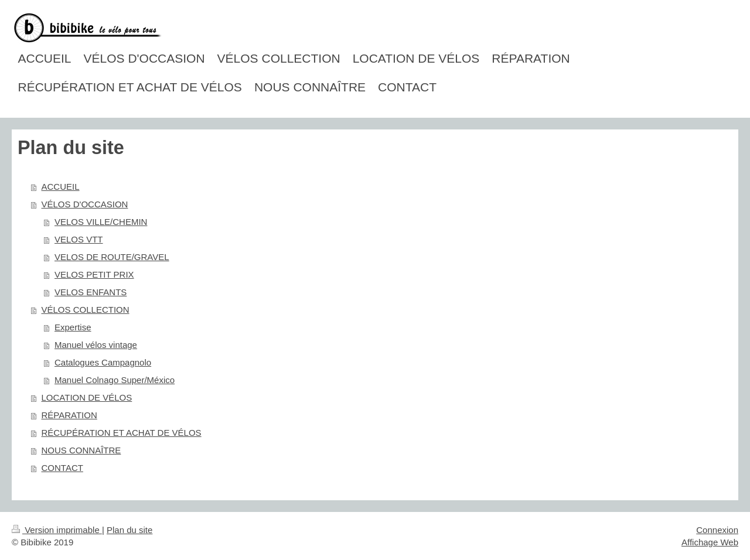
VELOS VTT (79, 239)
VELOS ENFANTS (91, 292)
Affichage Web (710, 542)
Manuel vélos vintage (96, 345)
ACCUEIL (61, 187)
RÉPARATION (69, 415)
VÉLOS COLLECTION (86, 310)
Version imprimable (57, 530)
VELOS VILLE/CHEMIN (101, 222)
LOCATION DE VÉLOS (87, 397)
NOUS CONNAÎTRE (81, 450)
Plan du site (129, 530)
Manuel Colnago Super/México (115, 380)
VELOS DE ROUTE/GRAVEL (112, 257)
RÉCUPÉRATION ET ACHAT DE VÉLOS (122, 433)
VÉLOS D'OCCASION (85, 204)
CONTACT (62, 468)
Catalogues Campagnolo (103, 362)
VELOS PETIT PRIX (94, 274)
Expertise (73, 327)
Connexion (717, 530)
